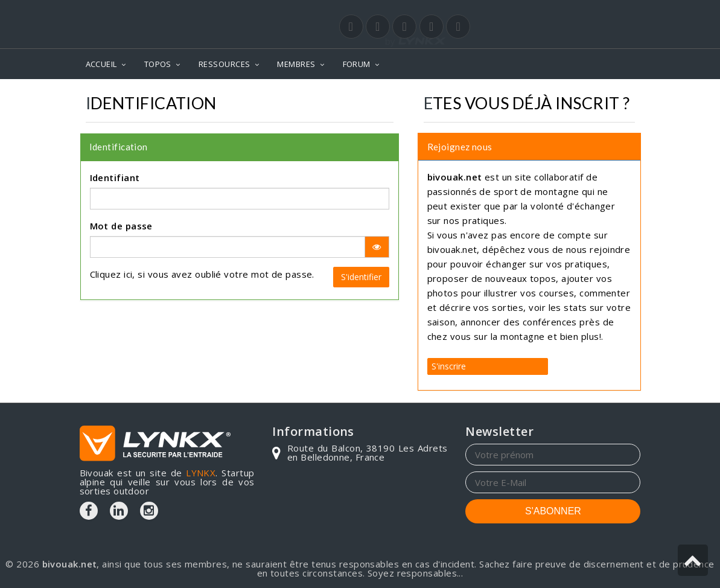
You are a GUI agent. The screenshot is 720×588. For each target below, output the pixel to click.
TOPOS (158, 64)
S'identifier (361, 277)
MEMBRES (296, 64)
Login (581, 11)
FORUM (357, 64)
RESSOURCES (225, 64)
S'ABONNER (553, 511)
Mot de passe (121, 226)
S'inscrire (449, 366)
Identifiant (115, 177)
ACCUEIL (101, 64)
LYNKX (201, 473)
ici (128, 274)
